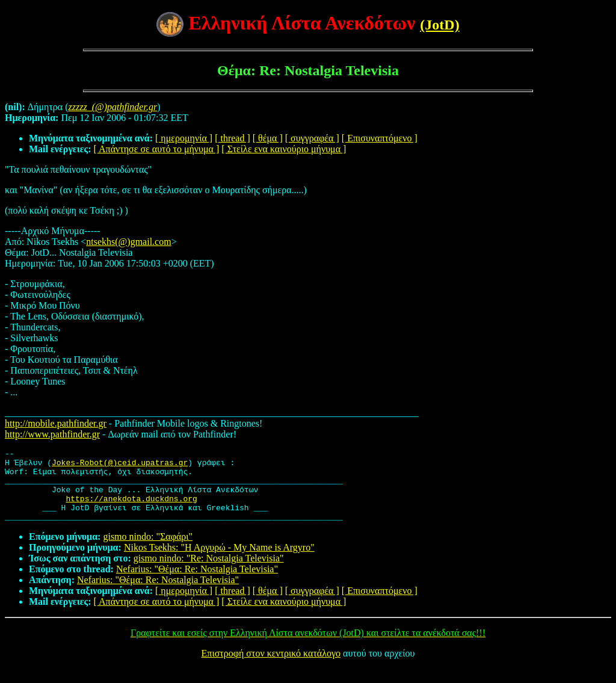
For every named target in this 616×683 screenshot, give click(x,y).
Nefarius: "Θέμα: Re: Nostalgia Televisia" (197, 583)
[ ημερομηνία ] (184, 138)
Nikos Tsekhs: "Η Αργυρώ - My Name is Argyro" (219, 562)
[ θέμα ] (268, 138)
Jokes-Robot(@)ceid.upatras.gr (120, 466)
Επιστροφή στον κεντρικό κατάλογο (271, 668)
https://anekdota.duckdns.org (131, 509)
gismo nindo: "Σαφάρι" (148, 551)
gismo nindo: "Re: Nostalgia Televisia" (209, 573)
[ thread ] (233, 138)
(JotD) (439, 25)
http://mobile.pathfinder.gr (56, 423)
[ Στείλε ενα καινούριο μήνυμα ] (284, 149)
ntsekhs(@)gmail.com (128, 242)
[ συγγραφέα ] (312, 138)
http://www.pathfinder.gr (52, 434)
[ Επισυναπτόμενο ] (380, 138)
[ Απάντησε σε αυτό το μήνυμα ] (157, 149)
